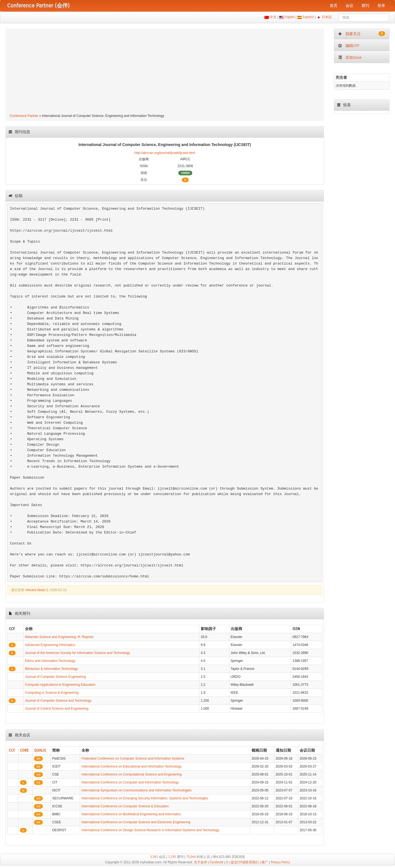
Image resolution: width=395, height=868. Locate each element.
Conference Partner (24, 116)
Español (308, 17)
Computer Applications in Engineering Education (60, 685)
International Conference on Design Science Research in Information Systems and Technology (150, 830)
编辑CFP (349, 46)
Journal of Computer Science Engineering (55, 677)
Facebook (216, 862)
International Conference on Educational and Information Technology (132, 766)
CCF (12, 750)
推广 (265, 862)
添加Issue (350, 57)
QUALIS (40, 750)
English (290, 17)
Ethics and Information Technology (50, 661)
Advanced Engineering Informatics (50, 645)
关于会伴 (201, 862)
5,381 (154, 857)
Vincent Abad (35, 590)
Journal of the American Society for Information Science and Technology (77, 653)
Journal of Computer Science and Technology (58, 701)
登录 (381, 6)
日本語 (327, 17)
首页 (334, 6)
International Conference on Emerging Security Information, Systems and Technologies (145, 798)
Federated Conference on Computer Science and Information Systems (133, 759)
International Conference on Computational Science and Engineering (132, 774)
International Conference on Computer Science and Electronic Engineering (136, 822)
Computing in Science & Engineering (52, 693)
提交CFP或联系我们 (245, 862)
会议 (349, 6)
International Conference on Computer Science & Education (125, 806)
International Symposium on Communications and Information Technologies (136, 790)
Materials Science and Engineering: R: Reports (59, 637)
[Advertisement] (165, 72)
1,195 (172, 857)
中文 (273, 17)
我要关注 (362, 34)
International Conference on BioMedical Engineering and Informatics (131, 814)
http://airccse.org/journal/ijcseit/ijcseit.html (165, 153)
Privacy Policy (280, 862)
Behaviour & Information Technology (51, 669)
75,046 (191, 857)
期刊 (365, 6)
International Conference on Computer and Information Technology (130, 782)
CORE (24, 750)
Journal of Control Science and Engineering (57, 709)
